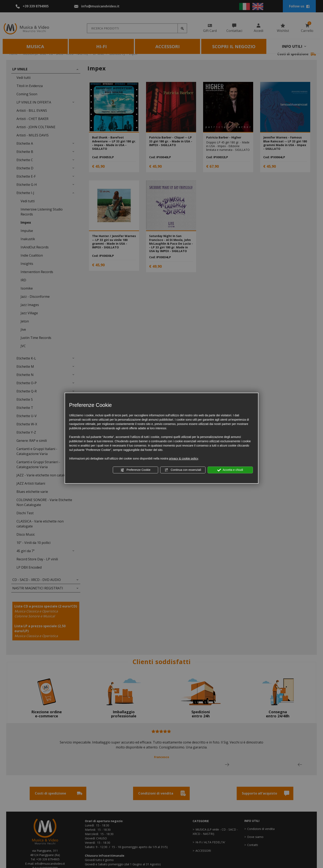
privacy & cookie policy (184, 458)
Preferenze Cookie (135, 470)
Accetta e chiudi (230, 470)
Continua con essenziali (183, 470)
